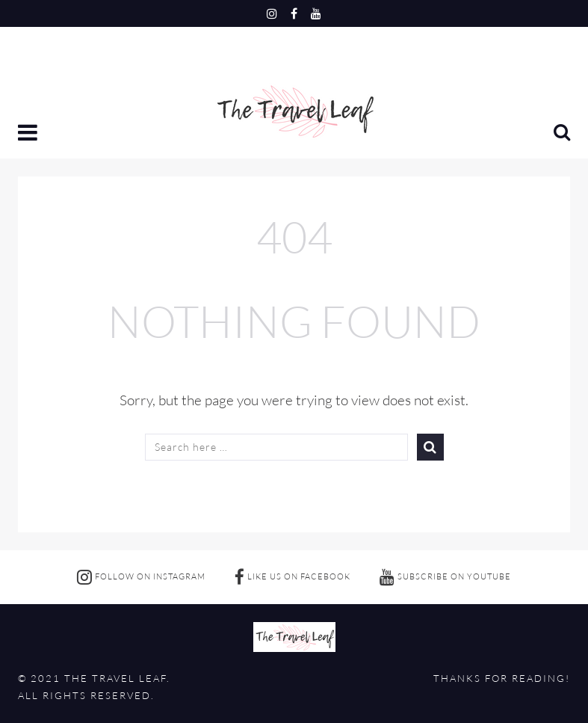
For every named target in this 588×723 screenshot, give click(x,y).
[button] (29, 134)
